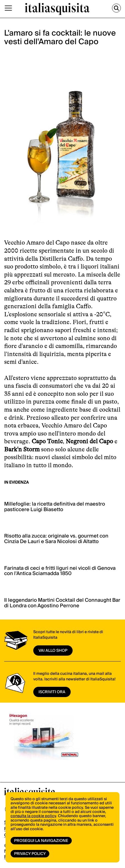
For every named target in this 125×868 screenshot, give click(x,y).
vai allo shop (53, 651)
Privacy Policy (30, 854)
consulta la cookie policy (33, 816)
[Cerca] (116, 8)
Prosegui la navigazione (41, 841)
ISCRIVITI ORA (52, 692)
